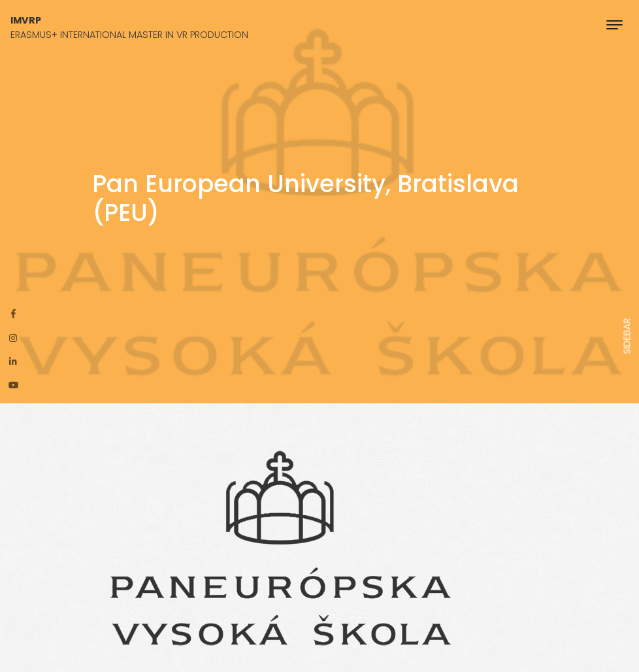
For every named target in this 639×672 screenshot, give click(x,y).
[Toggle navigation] (614, 25)
